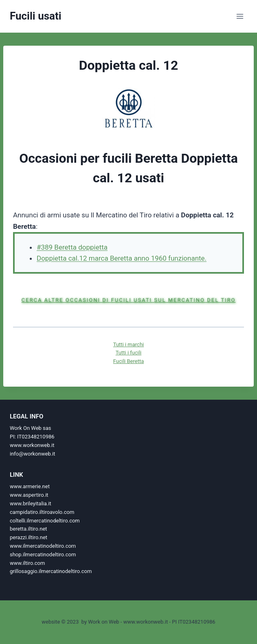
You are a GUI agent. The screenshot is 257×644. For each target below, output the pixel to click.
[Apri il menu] (240, 16)
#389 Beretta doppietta (72, 247)
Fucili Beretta (128, 361)
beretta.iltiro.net (29, 529)
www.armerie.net (30, 486)
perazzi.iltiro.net (29, 537)
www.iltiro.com (27, 563)
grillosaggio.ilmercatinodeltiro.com (51, 571)
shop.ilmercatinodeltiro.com (43, 554)
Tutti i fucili (129, 353)
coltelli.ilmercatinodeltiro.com (45, 521)
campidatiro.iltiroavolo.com (42, 512)
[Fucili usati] (36, 16)
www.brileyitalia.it (31, 503)
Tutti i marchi (128, 344)
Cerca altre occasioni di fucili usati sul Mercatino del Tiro (129, 300)
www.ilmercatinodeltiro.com (43, 546)
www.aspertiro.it (29, 495)
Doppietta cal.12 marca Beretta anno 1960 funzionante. (122, 258)
